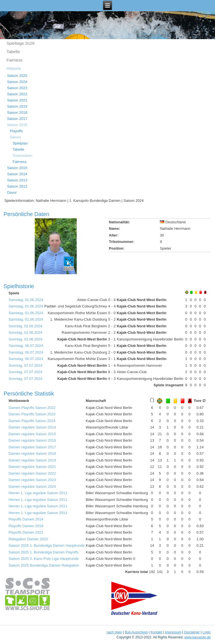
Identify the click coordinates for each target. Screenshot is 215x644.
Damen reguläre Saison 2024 (32, 486)
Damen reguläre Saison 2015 (32, 434)
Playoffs (16, 131)
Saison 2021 (17, 100)
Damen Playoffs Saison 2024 (32, 421)
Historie (14, 68)
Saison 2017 (17, 119)
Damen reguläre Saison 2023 (32, 480)
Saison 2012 (17, 186)
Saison (15, 137)
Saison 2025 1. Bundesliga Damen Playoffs (44, 552)
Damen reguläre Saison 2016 (32, 440)
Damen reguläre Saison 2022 (32, 473)
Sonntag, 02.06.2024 (26, 326)
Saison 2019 (17, 106)
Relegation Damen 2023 (28, 539)
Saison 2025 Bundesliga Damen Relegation (44, 565)
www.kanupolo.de (198, 637)
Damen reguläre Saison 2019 (32, 460)
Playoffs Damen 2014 (26, 519)
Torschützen (22, 156)
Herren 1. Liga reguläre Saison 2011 (38, 493)
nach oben (114, 632)
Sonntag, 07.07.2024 (26, 365)
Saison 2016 (17, 125)
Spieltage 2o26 (20, 43)
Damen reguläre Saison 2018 (32, 454)
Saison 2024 (17, 82)
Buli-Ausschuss (136, 632)
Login (206, 632)
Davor (12, 192)
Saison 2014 (17, 174)
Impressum (173, 632)
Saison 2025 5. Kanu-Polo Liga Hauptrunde (44, 559)
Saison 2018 (17, 113)
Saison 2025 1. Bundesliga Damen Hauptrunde (47, 545)
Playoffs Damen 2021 (26, 532)
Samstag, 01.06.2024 (26, 300)
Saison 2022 (17, 94)
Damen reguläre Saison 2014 (32, 427)
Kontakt (156, 632)
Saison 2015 (17, 168)
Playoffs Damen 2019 (26, 526)
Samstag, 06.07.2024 (26, 346)
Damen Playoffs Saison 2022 (32, 408)
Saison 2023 (17, 88)
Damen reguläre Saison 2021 (32, 467)
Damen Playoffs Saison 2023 (32, 414)
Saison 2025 (17, 76)
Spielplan (20, 143)
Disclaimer (192, 632)
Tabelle (13, 52)
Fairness (15, 60)
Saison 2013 (17, 180)
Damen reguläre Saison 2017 (32, 447)
